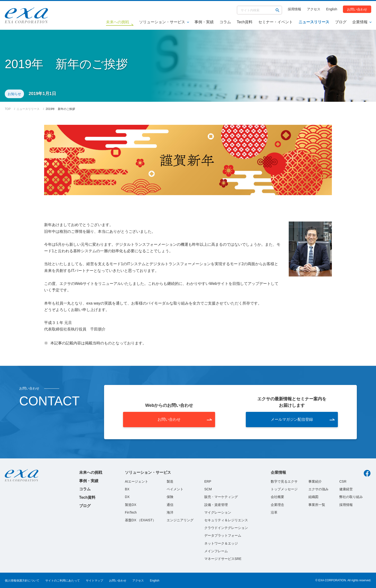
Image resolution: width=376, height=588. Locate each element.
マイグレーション (218, 512)
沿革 (274, 512)
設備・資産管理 (216, 505)
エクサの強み (318, 489)
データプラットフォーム (223, 535)
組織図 (313, 497)
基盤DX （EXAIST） (140, 520)
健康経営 (346, 489)
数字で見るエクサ (284, 481)
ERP (208, 481)
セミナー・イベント (276, 22)
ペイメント (175, 489)
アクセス (314, 9)
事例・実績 (204, 22)
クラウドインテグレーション (226, 528)
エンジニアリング (180, 520)
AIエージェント (137, 481)
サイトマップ (94, 581)
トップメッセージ (284, 489)
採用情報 (294, 9)
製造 (170, 481)
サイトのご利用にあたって (63, 581)
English (332, 9)
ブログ (341, 22)
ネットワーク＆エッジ (221, 543)
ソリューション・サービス (162, 22)
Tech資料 (245, 22)
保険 (170, 497)
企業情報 (360, 22)
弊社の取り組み (351, 497)
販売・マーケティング (221, 497)
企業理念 (277, 505)
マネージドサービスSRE (223, 559)
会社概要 (277, 497)
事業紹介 (315, 481)
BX (127, 489)
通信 (170, 505)
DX (127, 497)
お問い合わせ (357, 9)
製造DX (131, 505)
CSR (343, 481)
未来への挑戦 (91, 472)
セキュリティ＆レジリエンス (226, 520)
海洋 (170, 512)
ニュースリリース (314, 22)
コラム (225, 22)
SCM (208, 489)
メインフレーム (216, 551)
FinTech (131, 512)
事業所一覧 (317, 505)
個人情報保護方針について (22, 581)
